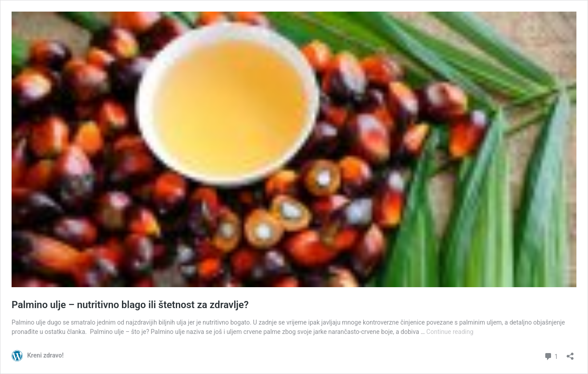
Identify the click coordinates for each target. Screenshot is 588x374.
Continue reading (450, 332)
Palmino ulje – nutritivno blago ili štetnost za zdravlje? (130, 305)
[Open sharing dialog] (570, 353)
